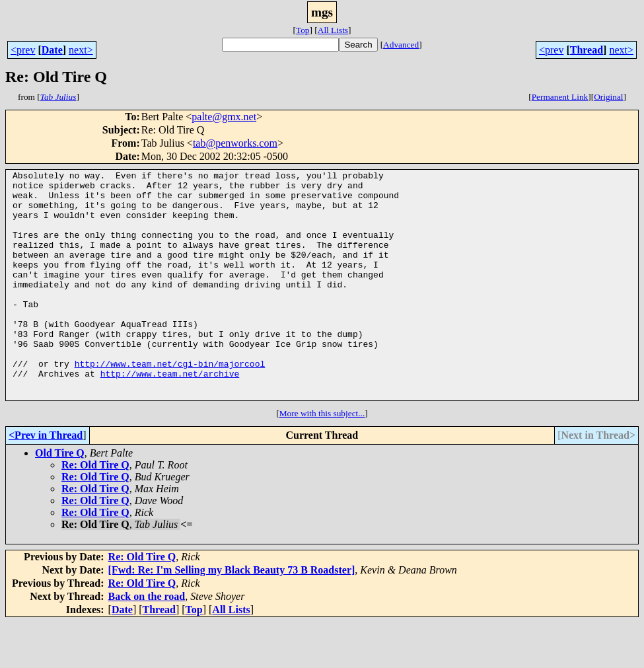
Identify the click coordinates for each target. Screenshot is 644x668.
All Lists (333, 30)
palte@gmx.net (224, 117)
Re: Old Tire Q (95, 510)
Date (52, 50)
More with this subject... (322, 459)
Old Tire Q (60, 499)
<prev (23, 50)
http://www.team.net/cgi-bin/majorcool (170, 403)
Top (303, 30)
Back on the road (147, 642)
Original (608, 97)
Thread (587, 50)
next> (81, 50)
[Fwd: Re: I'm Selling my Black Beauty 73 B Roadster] (232, 615)
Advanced (401, 45)
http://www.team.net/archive (170, 415)
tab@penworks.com (235, 143)
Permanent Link (560, 97)
